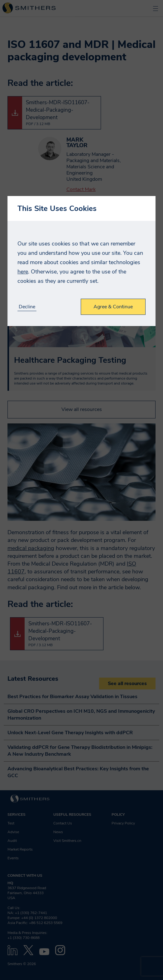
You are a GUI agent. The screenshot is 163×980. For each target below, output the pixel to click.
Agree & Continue (113, 307)
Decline (27, 307)
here (23, 272)
